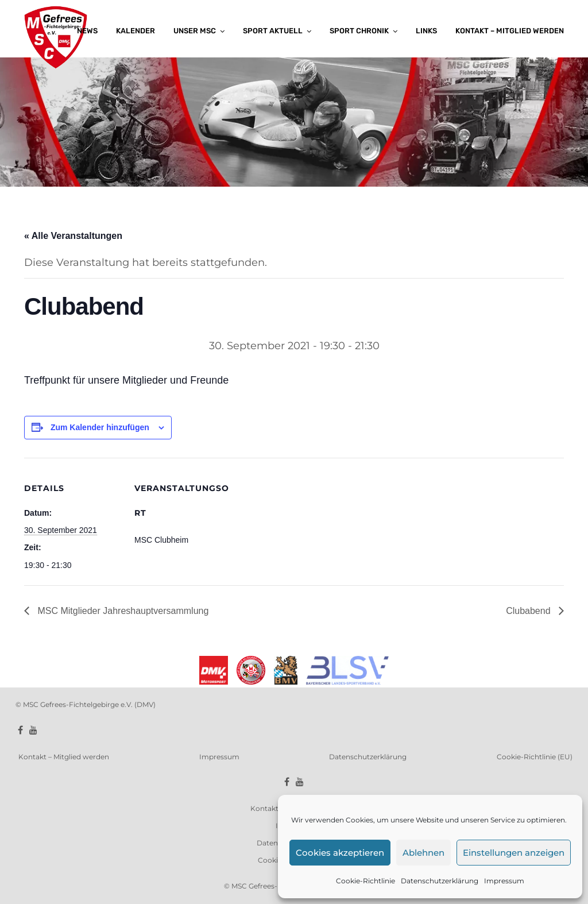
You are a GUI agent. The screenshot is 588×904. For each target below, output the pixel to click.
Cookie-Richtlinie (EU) (535, 757)
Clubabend (529, 611)
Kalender (136, 31)
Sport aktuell (273, 31)
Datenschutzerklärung (440, 881)
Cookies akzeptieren (340, 853)
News (87, 31)
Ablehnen (423, 853)
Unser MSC (195, 31)
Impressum (504, 881)
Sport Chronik (359, 31)
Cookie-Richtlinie (365, 881)
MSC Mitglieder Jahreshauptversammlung (122, 611)
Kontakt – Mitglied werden (510, 31)
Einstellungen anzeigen (514, 853)
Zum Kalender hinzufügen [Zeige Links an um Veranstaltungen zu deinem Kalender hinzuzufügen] (100, 427)
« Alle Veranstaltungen (73, 236)
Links (426, 31)
